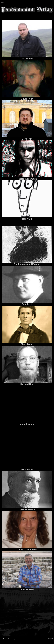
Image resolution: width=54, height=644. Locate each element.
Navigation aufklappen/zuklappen (27, 2)
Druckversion (6, 639)
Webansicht (50, 639)
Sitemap (13, 639)
